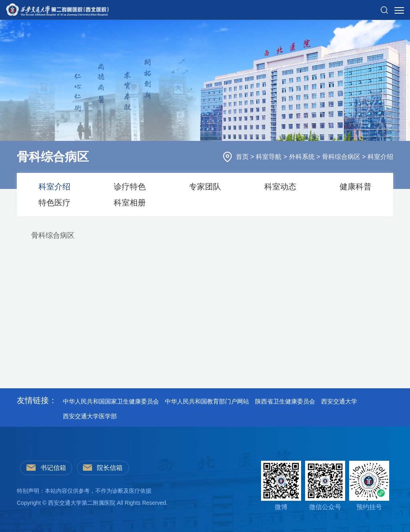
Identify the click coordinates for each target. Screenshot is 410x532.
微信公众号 (325, 486)
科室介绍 (380, 157)
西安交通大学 (339, 401)
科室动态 (280, 187)
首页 (243, 157)
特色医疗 (54, 203)
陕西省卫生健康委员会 (285, 401)
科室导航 (269, 157)
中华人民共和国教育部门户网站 (207, 401)
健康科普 (356, 187)
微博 (281, 486)
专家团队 (205, 187)
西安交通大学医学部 (90, 416)
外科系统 (303, 157)
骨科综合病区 (342, 157)
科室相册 (130, 203)
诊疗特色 (130, 187)
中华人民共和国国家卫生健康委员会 (111, 401)
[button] (384, 7)
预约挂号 (369, 486)
